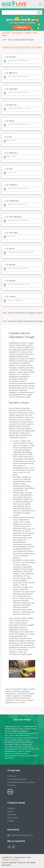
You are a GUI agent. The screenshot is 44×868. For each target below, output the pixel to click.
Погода (11, 821)
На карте (16, 47)
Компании (12, 814)
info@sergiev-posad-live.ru (22, 835)
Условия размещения (17, 779)
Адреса (7, 47)
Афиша (11, 811)
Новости (11, 808)
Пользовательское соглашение (21, 782)
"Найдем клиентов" (11, 860)
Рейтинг (27, 47)
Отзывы (37, 47)
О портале (12, 776)
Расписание (13, 818)
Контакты (11, 785)
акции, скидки (27, 700)
